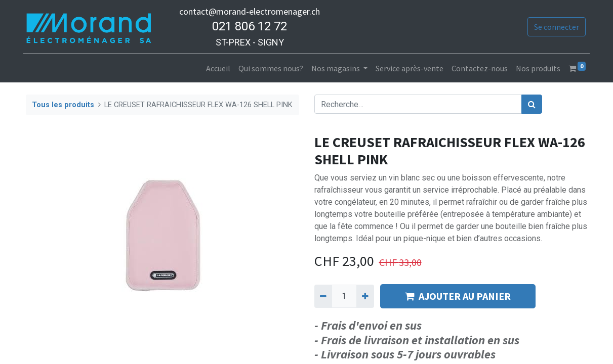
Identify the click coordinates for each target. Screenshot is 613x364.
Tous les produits (63, 105)
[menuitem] (216, 68)
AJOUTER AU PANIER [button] (458, 296)
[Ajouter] (365, 296)
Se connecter (554, 27)
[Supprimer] (323, 296)
